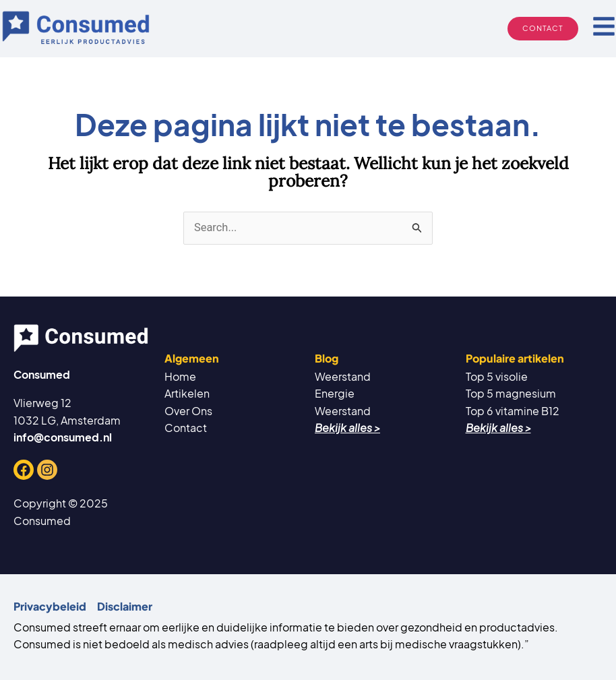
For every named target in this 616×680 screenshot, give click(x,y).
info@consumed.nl (63, 437)
